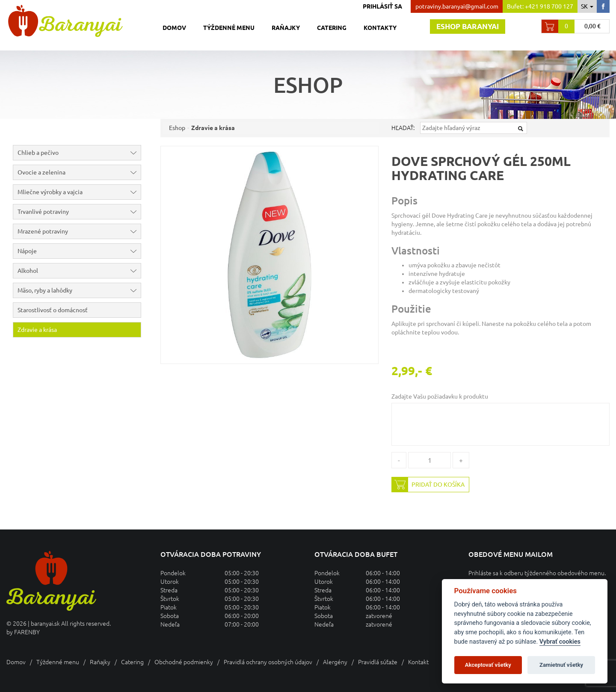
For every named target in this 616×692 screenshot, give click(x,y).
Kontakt (418, 662)
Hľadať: (403, 128)
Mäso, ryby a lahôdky (79, 290)
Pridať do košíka (428, 485)
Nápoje (79, 251)
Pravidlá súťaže (378, 662)
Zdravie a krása (37, 330)
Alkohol (79, 271)
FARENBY (27, 632)
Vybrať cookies (560, 642)
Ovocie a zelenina (79, 172)
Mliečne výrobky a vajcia (79, 192)
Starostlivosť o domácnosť (53, 310)
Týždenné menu (229, 28)
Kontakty (380, 28)
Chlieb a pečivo (79, 153)
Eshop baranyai (468, 26)
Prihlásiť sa (382, 6)
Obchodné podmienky (184, 662)
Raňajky (286, 28)
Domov (174, 28)
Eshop (177, 128)
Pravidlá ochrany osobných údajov (268, 662)
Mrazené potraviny (79, 231)
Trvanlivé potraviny (79, 212)
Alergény (335, 662)
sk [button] (587, 6)
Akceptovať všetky (488, 665)
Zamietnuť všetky (561, 665)
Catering (332, 28)
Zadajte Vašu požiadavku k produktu (440, 396)
